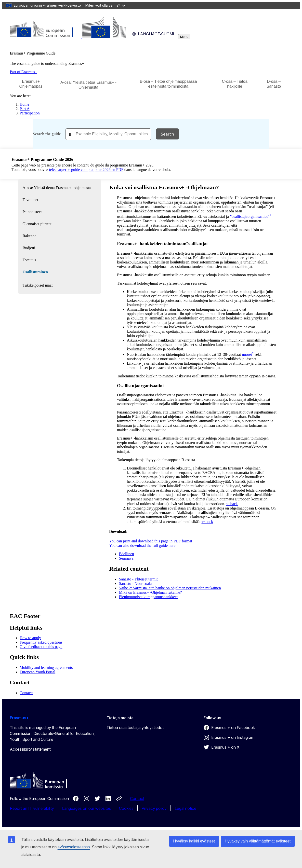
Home (24, 104)
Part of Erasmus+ (23, 72)
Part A (25, 109)
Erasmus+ (19, 718)
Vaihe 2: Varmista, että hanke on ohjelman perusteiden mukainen (170, 588)
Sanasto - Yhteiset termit (138, 579)
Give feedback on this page (41, 647)
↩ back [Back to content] (232, 504)
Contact (137, 799)
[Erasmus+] (68, 37)
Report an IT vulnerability (32, 808)
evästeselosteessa (74, 847)
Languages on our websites (86, 808)
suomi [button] (153, 34)
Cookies (126, 808)
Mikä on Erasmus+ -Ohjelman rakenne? (150, 592)
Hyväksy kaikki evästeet (194, 841)
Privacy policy (154, 808)
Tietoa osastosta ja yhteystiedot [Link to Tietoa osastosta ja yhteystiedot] (135, 728)
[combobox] (108, 134)
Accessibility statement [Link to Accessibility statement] (30, 749)
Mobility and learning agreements (46, 668)
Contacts (26, 693)
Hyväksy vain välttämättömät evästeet (258, 841)
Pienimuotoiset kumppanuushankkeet (148, 597)
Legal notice (185, 808)
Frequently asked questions (41, 642)
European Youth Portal (37, 672)
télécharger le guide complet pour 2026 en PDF (86, 170)
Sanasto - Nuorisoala (135, 584)
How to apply (30, 638)
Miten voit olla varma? (105, 5)
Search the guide (47, 134)
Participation (30, 113)
